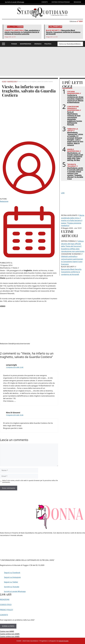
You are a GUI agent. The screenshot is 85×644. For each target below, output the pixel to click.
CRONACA (38, 44)
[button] (3, 44)
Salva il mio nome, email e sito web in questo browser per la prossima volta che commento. (30, 481)
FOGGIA (14, 44)
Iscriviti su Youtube (12, 587)
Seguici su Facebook (12, 573)
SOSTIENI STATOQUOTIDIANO (61, 2)
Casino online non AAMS (10, 634)
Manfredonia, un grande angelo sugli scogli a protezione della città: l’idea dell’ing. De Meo (75, 157)
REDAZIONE (77, 2)
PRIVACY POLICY (6, 610)
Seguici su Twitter (11, 582)
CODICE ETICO (6, 605)
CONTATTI (45, 2)
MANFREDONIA (26, 44)
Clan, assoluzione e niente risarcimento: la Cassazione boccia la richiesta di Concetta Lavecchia (22, 32)
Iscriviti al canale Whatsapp (15, 591)
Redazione (4, 201)
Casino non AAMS (7, 631)
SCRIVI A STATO (8, 626)
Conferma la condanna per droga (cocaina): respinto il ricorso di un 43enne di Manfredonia (75, 99)
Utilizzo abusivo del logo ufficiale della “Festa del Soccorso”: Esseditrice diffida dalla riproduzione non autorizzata (73, 246)
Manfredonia (12, 81)
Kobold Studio (64, 641)
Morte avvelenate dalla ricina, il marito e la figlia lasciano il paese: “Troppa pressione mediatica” (73, 220)
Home (4, 81)
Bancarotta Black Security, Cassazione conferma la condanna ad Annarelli (63, 32)
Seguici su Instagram (12, 577)
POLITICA (48, 44)
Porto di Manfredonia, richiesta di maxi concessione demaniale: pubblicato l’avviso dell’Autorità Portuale (75, 118)
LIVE (63, 193)
